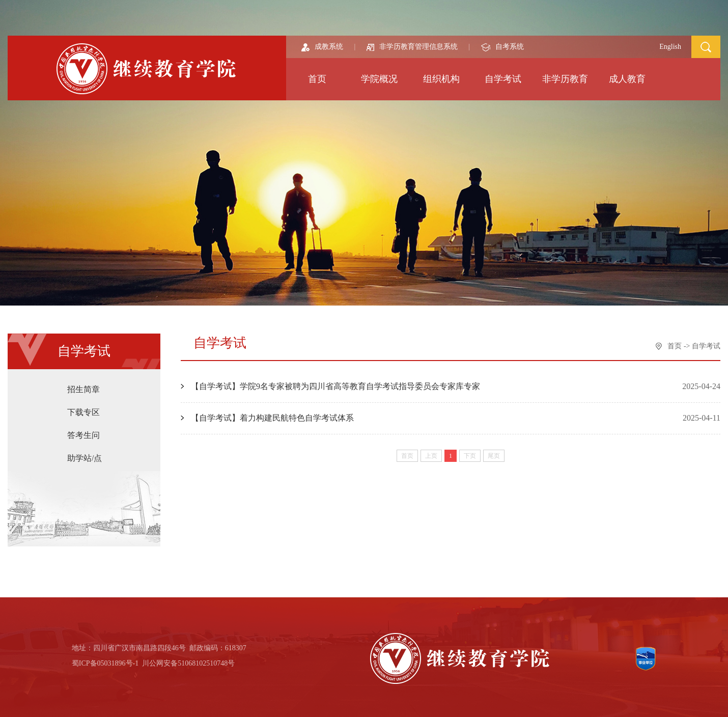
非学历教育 (565, 79)
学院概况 (379, 79)
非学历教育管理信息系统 (412, 47)
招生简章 (83, 389)
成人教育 (627, 79)
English (670, 47)
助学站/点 (85, 458)
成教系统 (322, 47)
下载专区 (83, 412)
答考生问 (83, 435)
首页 (317, 79)
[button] (706, 46)
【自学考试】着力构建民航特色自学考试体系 (272, 418)
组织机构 (441, 79)
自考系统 (502, 47)
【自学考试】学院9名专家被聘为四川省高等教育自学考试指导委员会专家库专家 (335, 386)
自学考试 (503, 79)
